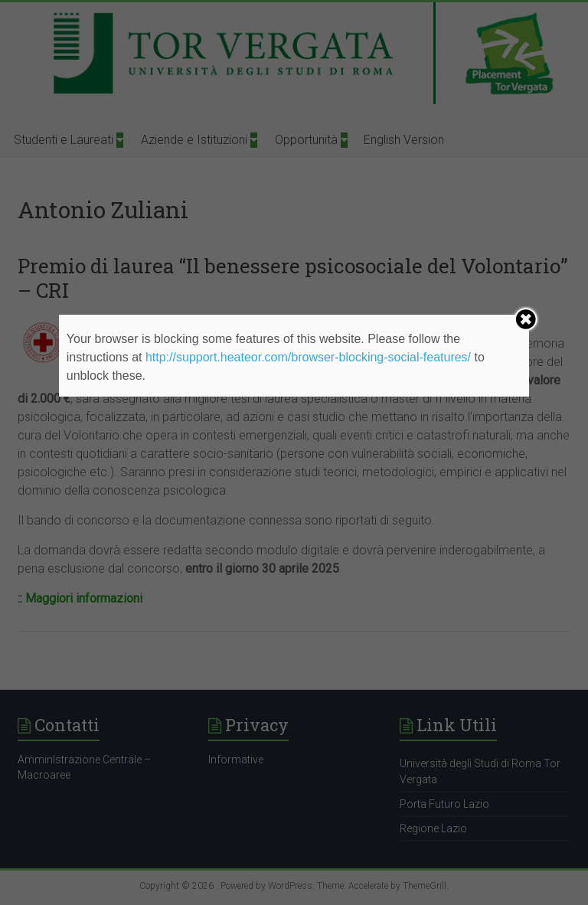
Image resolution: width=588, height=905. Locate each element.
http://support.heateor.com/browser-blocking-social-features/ (308, 357)
